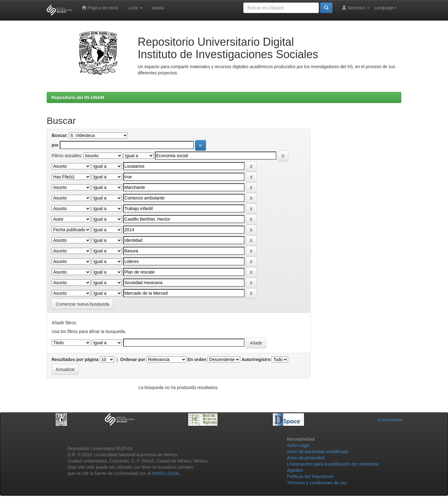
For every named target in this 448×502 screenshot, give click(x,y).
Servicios (356, 8)
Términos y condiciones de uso (317, 483)
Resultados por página (75, 359)
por (55, 145)
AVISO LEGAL (166, 473)
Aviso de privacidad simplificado (318, 452)
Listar (135, 8)
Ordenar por (133, 359)
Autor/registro (256, 359)
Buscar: (60, 135)
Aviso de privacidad (306, 458)
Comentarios (390, 420)
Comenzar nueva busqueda (82, 304)
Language (385, 8)
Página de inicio (100, 8)
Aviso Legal (298, 445)
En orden (197, 359)
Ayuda (158, 8)
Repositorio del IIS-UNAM (78, 97)
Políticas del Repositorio (310, 476)
